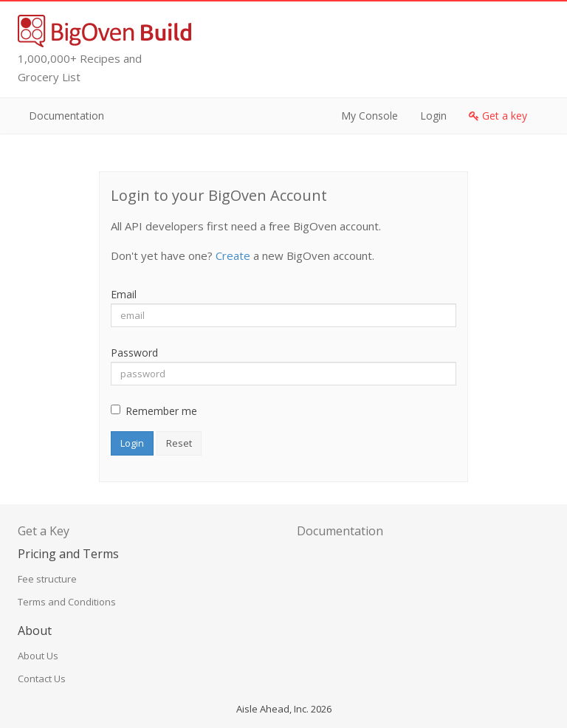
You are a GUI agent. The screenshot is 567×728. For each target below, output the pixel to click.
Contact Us (42, 679)
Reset (179, 443)
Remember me (154, 411)
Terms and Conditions (67, 602)
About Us (38, 656)
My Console (370, 116)
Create (233, 255)
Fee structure (47, 579)
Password (134, 353)
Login (433, 116)
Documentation (66, 116)
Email (124, 294)
